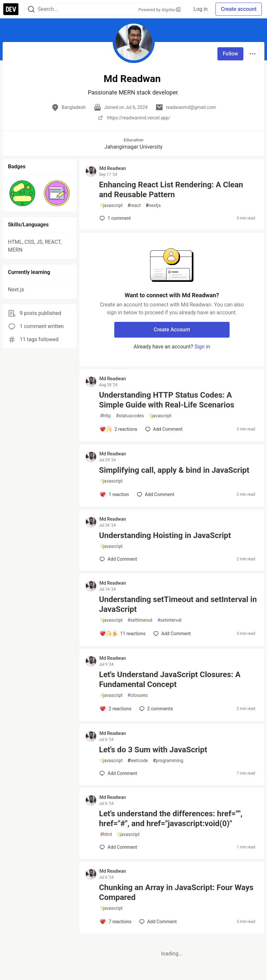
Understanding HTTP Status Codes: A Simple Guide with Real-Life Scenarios (167, 400)
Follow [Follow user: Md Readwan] (230, 54)
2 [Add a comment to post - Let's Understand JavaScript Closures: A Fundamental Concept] (155, 709)
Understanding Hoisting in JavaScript (165, 535)
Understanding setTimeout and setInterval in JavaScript (178, 604)
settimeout (140, 620)
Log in (200, 9)
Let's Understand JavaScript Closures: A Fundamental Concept (170, 679)
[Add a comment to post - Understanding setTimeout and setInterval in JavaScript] (122, 634)
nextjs (153, 206)
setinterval (169, 620)
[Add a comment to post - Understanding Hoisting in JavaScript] (118, 559)
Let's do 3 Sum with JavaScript (153, 750)
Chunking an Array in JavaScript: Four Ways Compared (176, 892)
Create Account (172, 330)
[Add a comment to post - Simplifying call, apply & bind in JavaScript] (114, 494)
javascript (111, 206)
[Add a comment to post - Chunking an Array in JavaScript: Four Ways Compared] (115, 922)
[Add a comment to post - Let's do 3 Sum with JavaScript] (118, 773)
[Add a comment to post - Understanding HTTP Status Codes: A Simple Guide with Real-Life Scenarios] (118, 429)
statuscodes (130, 416)
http (105, 416)
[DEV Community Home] (11, 9)
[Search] (31, 9)
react (134, 206)
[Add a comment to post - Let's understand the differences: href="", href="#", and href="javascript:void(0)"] (118, 847)
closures (138, 695)
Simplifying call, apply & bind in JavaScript (174, 470)
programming (168, 761)
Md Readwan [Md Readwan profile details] (112, 168)
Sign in (202, 347)
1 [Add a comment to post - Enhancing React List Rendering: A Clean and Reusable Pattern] (114, 218)
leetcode (138, 761)
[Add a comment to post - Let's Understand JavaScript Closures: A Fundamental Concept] (115, 709)
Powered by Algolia (160, 10)
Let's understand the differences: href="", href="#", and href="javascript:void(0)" (171, 819)
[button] (22, 193)
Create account (239, 9)
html (106, 834)
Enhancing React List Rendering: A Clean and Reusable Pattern (171, 190)
